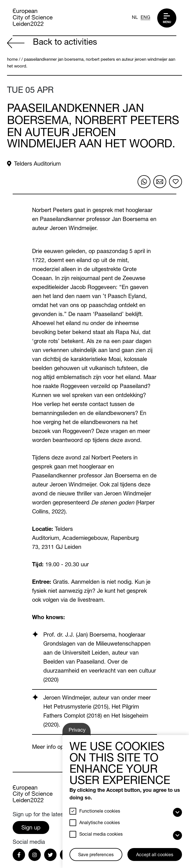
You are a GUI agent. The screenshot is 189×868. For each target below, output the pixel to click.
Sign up (31, 828)
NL (135, 18)
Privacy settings (79, 732)
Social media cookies (101, 835)
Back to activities (52, 43)
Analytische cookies (100, 823)
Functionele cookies (100, 812)
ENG (145, 18)
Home (12, 60)
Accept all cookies (155, 855)
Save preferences (96, 855)
